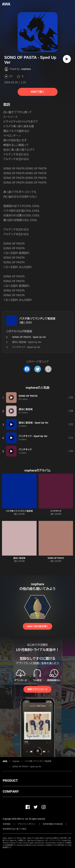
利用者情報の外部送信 (53, 824)
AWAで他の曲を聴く (37, 626)
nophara (26, 69)
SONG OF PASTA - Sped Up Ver (27, 767)
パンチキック (56, 511)
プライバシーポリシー (27, 824)
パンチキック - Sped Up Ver (26, 347)
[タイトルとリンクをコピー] (48, 369)
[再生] (67, 59)
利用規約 (7, 824)
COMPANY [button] (11, 791)
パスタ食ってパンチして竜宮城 (37, 319)
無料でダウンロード (37, 689)
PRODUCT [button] (10, 781)
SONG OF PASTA (56, 558)
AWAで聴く (37, 92)
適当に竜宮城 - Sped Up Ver (27, 342)
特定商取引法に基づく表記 (14, 829)
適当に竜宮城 (19, 558)
